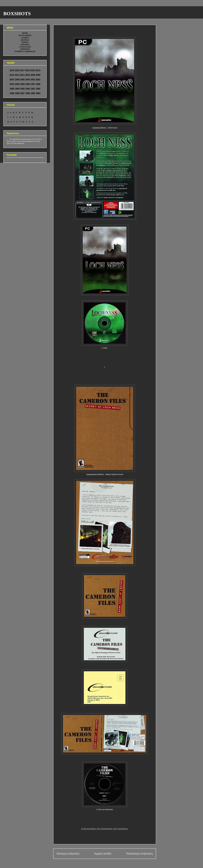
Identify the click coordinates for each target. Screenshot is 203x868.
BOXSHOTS (17, 14)
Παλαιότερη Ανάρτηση (139, 854)
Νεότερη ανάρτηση (68, 854)
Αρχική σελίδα (103, 854)
